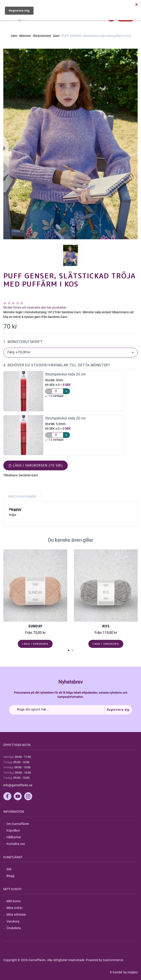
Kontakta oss (16, 844)
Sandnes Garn (28, 475)
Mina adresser (16, 914)
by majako (130, 972)
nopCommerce (113, 960)
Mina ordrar (15, 908)
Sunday (35, 626)
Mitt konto (14, 901)
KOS (106, 626)
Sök (9, 869)
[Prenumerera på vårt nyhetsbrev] (70, 710)
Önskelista (14, 928)
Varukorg (13, 921)
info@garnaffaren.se (18, 785)
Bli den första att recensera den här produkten (35, 307)
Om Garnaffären (18, 824)
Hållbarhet (14, 837)
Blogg (10, 876)
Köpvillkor (13, 830)
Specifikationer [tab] (22, 497)
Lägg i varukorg (35, 644)
